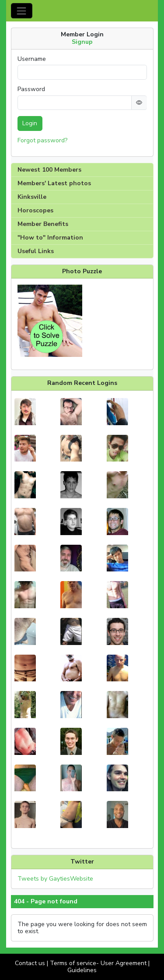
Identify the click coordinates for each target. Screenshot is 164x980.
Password (31, 89)
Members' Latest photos (54, 183)
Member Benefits (43, 224)
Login (30, 123)
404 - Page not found (46, 902)
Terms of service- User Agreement (98, 963)
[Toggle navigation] (22, 11)
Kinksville (32, 197)
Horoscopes (35, 210)
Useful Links (36, 251)
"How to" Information (50, 238)
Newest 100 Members (49, 170)
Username (32, 59)
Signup (82, 42)
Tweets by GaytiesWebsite (55, 879)
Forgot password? (42, 140)
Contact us (30, 963)
